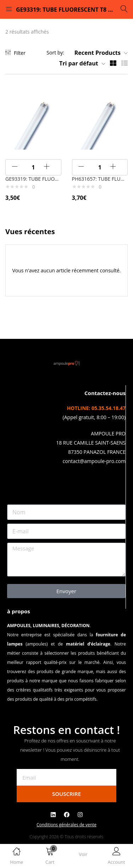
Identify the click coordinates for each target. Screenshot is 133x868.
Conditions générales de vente (66, 825)
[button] (50, 857)
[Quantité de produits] (33, 167)
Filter (15, 53)
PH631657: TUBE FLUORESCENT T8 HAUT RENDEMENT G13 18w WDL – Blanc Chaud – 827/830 (100, 179)
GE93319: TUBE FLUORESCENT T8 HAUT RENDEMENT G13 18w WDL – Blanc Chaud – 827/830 (33, 179)
